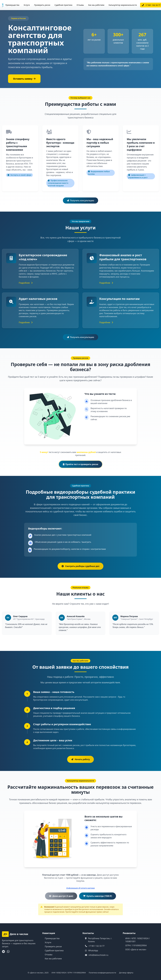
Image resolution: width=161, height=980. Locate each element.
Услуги (27, 5)
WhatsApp (93, 950)
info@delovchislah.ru (98, 955)
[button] (80, 759)
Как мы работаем (96, 5)
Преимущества (12, 5)
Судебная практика (63, 5)
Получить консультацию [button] (80, 200)
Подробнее (26, 283)
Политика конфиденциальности (102, 973)
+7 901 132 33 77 (96, 946)
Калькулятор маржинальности (123, 5)
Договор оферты (126, 973)
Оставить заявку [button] (24, 79)
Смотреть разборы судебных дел (80, 566)
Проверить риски (42, 5)
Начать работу (80, 759)
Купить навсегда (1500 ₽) (97, 896)
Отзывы (80, 5)
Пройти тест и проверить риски (81, 464)
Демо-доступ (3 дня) (61, 896)
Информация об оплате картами (80, 888)
